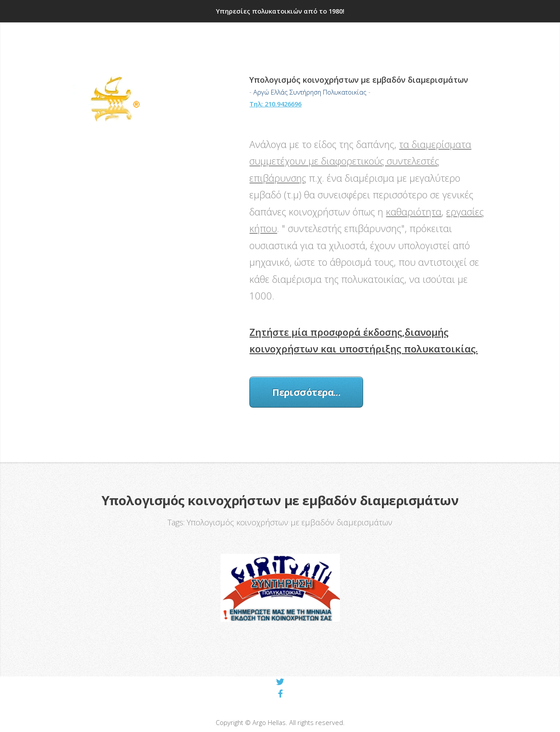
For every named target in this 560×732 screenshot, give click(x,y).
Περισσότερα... (306, 392)
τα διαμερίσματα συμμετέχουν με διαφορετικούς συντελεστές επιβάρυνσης (360, 161)
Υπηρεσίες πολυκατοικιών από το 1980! (280, 11)
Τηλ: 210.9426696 (275, 104)
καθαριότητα (414, 211)
